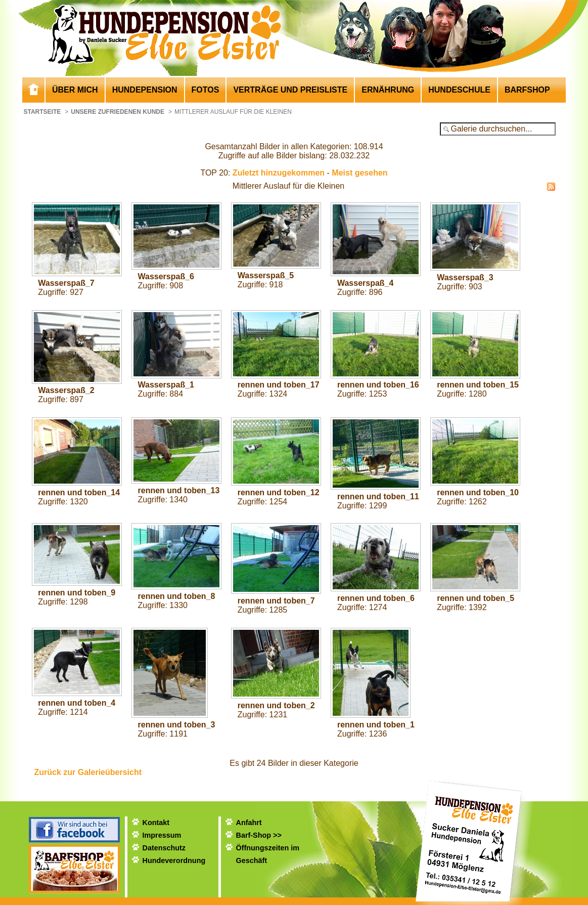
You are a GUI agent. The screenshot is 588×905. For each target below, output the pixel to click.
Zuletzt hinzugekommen (279, 173)
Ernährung (388, 90)
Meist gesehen (359, 173)
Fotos (206, 90)
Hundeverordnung (174, 860)
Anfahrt (249, 823)
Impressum (162, 835)
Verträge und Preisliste (290, 90)
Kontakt (156, 823)
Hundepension (145, 90)
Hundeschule (459, 90)
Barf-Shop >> (259, 835)
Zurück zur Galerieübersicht (88, 772)
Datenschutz (164, 848)
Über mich (75, 90)
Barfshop (527, 90)
